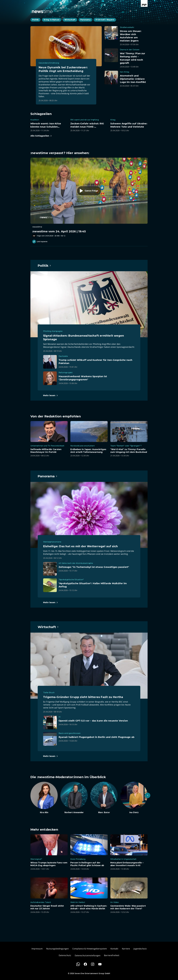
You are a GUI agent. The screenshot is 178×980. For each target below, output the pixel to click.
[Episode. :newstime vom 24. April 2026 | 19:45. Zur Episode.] (89, 197)
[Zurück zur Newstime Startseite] (42, 11)
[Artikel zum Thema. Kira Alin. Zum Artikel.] (44, 798)
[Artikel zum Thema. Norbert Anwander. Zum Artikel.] (74, 798)
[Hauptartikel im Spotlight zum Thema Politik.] (44, 266)
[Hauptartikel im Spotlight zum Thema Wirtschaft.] (48, 627)
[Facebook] (85, 964)
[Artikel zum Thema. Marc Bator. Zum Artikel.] (104, 798)
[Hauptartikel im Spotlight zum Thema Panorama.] (48, 476)
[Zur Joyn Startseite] (144, 3)
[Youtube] (100, 964)
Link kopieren (40, 242)
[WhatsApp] (78, 964)
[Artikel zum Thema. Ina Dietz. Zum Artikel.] (134, 798)
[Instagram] (93, 964)
